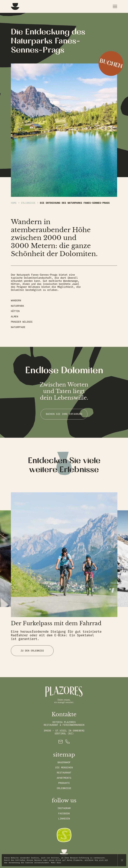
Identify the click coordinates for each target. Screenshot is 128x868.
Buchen (111, 64)
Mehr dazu (56, 863)
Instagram (64, 808)
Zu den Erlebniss (32, 651)
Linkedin (64, 819)
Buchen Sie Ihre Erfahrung (64, 414)
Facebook (64, 814)
